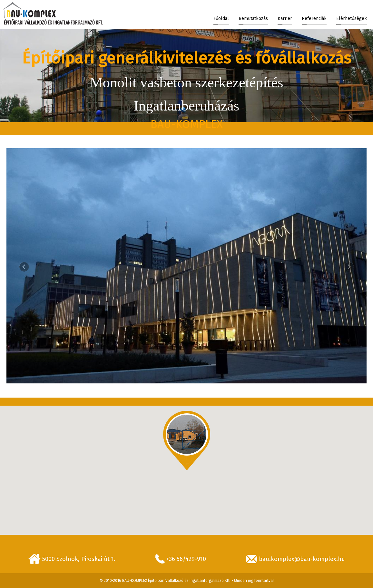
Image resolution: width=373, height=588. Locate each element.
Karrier (285, 19)
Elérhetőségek (352, 19)
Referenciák (314, 19)
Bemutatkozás (253, 19)
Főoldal (221, 19)
